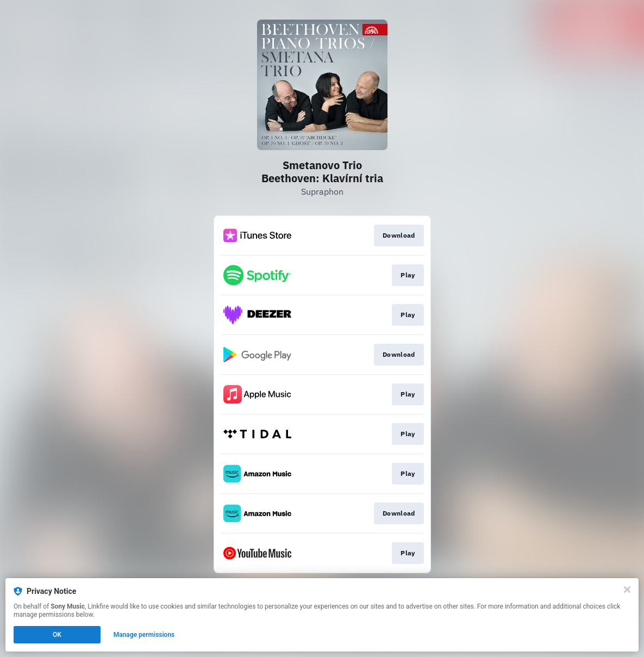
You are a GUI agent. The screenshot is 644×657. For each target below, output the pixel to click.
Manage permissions (144, 635)
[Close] (627, 590)
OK (57, 635)
